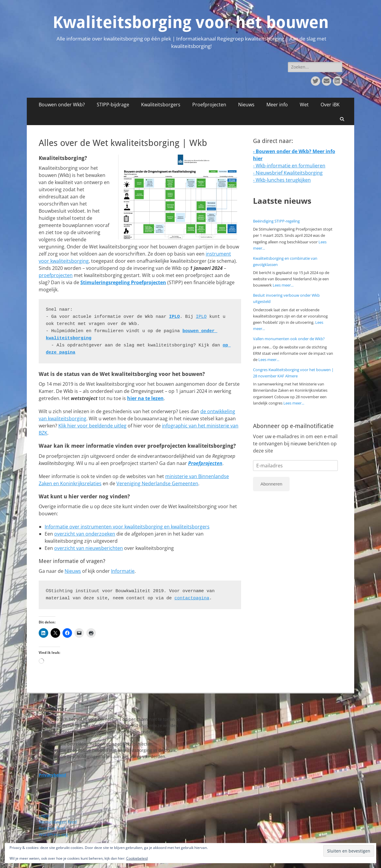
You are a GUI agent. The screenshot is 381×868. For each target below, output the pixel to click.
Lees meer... (283, 285)
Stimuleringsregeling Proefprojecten (123, 282)
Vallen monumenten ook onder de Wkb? (289, 339)
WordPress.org (53, 834)
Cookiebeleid (137, 858)
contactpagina (192, 598)
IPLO (174, 317)
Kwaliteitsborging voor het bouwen (191, 22)
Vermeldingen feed (58, 822)
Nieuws (246, 105)
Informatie (123, 571)
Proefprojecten (209, 105)
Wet (304, 105)
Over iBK (330, 105)
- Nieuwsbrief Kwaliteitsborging (288, 173)
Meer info (277, 105)
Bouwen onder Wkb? (62, 105)
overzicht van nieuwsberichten (89, 548)
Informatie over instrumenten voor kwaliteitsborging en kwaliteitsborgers (127, 527)
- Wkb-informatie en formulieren (289, 166)
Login (44, 816)
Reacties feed (52, 828)
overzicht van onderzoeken (85, 534)
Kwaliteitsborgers (161, 105)
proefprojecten (56, 275)
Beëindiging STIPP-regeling (276, 221)
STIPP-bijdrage (113, 105)
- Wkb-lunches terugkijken (282, 180)
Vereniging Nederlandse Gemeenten (157, 483)
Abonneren (271, 484)
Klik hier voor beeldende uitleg (92, 426)
